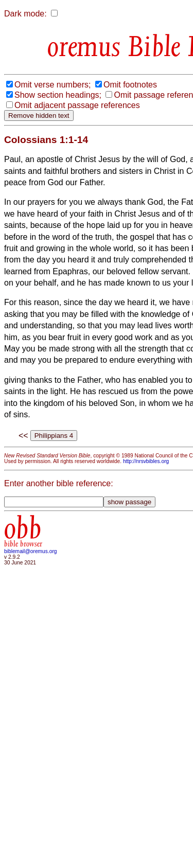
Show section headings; (58, 95)
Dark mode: (25, 14)
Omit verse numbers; (52, 85)
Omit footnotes (130, 85)
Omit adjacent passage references (77, 105)
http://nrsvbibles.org (146, 461)
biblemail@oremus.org (31, 551)
